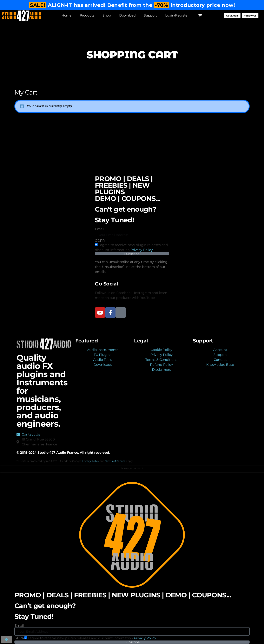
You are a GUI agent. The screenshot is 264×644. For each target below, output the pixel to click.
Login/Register (177, 15)
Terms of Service (115, 461)
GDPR (100, 241)
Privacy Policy (142, 250)
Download (127, 15)
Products (87, 15)
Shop (107, 15)
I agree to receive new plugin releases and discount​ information (92, 638)
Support (150, 15)
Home (66, 15)
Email (100, 229)
